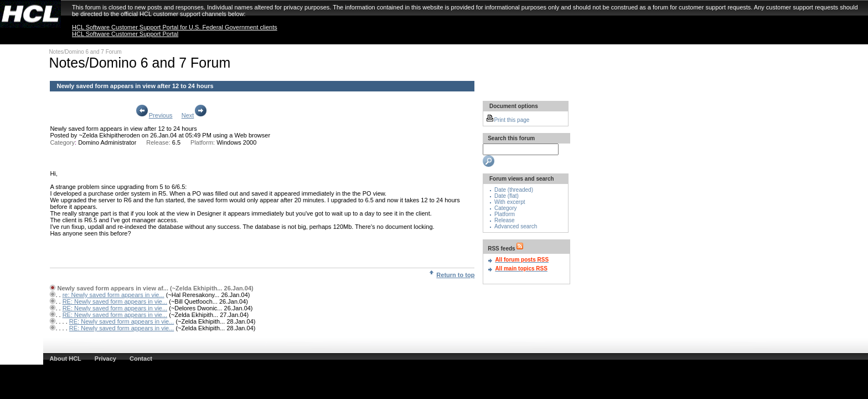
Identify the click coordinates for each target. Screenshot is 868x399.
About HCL (65, 359)
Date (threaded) (514, 190)
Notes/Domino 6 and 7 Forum (85, 52)
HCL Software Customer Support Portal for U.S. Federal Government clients (175, 27)
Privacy (105, 359)
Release (505, 220)
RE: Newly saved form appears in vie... (115, 301)
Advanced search (516, 226)
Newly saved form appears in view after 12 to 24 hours (123, 129)
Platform (505, 214)
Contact (141, 359)
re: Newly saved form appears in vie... (113, 295)
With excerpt (510, 202)
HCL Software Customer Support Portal (125, 34)
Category (506, 208)
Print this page (508, 120)
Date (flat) (507, 196)
